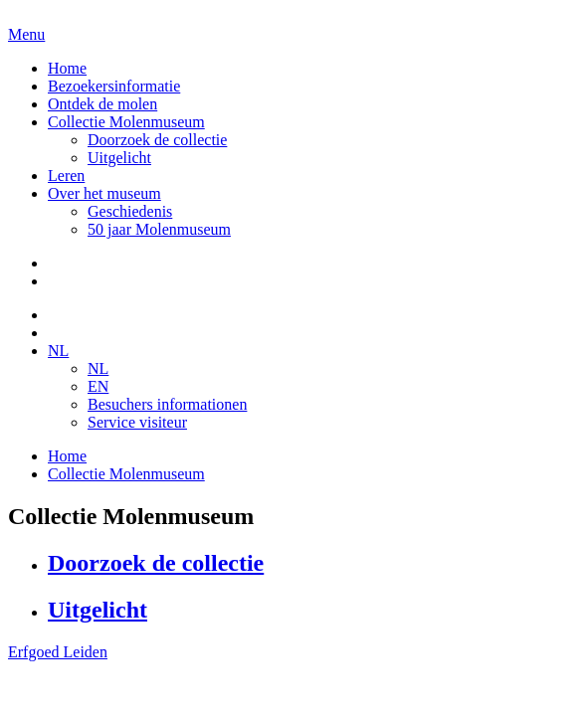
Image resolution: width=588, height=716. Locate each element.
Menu (26, 34)
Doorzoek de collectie (157, 140)
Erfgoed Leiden (58, 652)
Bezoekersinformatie (114, 86)
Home (67, 68)
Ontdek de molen (102, 104)
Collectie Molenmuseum (126, 122)
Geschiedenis (130, 211)
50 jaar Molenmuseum (159, 229)
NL (58, 351)
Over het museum (104, 193)
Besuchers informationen (167, 404)
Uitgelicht (119, 158)
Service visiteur (137, 422)
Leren (66, 176)
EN (98, 386)
